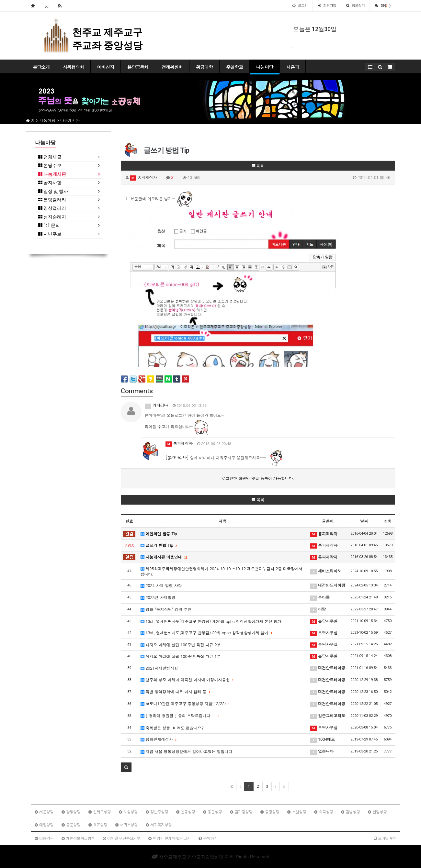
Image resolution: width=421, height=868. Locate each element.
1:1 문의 (49, 225)
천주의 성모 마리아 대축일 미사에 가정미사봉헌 (187, 679)
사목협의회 (73, 67)
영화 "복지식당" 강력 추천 (166, 609)
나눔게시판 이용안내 (164, 557)
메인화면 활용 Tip (159, 534)
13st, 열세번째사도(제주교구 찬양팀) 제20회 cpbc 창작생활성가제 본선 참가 (211, 621)
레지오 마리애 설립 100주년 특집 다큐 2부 (181, 645)
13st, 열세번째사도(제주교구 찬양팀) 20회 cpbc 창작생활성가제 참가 (206, 633)
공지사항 (50, 183)
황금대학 (204, 67)
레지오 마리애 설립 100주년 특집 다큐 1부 (181, 656)
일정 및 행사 (53, 191)
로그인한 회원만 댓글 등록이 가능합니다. (258, 478)
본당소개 (41, 67)
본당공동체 (138, 67)
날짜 (364, 521)
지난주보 (50, 234)
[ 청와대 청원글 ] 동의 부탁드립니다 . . (180, 715)
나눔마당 (265, 67)
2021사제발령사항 (159, 668)
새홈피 (293, 67)
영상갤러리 (52, 208)
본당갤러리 (52, 200)
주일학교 (234, 67)
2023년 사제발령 (158, 597)
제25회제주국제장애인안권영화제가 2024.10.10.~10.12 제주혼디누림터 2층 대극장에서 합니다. (222, 571)
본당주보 (50, 166)
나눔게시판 (52, 174)
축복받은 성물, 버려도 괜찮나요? (172, 728)
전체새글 (50, 157)
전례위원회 (172, 67)
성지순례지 (52, 217)
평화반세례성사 (159, 739)
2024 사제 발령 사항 (161, 585)
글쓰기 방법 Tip (159, 545)
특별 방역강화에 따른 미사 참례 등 (176, 691)
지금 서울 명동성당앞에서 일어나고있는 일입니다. (187, 751)
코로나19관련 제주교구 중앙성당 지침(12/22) (185, 703)
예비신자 (106, 67)
